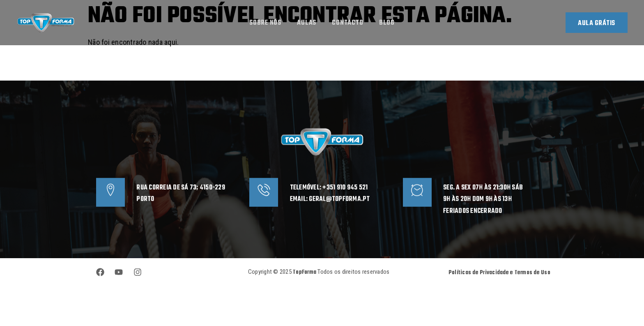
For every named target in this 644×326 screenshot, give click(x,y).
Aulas (306, 23)
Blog (388, 23)
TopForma (305, 281)
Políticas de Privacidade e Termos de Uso (499, 281)
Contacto (348, 23)
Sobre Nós (264, 23)
